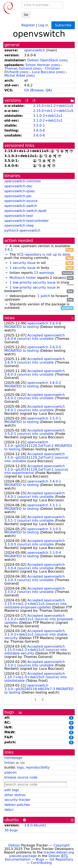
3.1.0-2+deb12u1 (48, 116)
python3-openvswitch (22, 230)
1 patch (44, 296)
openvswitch (35, 50)
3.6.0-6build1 (35, 825)
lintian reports (39, 273)
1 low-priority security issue (33, 282)
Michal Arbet (15, 76)
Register (28, 25)
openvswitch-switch (21, 206)
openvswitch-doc (18, 186)
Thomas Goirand (18, 68)
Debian (14, 845)
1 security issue (23, 263)
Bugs (40, 859)
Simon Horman (38, 65)
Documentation (18, 859)
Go (26, 15)
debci (9, 810)
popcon (11, 772)
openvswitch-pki (18, 196)
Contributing (41, 863)
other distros (15, 795)
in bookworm (39, 289)
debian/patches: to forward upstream (39, 298)
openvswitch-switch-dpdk (25, 211)
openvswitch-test (19, 216)
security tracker (17, 800)
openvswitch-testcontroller (27, 221)
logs (20, 767)
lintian (10, 763)
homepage (13, 758)
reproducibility (38, 767)
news (10, 318)
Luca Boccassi (43, 72)
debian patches (17, 805)
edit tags (12, 790)
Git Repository (61, 859)
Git (27, 90)
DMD (64, 60)
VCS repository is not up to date (43, 254)
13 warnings (44, 273)
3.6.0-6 (39, 130)
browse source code (21, 777)
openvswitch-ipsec (20, 191)
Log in (43, 25)
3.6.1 (9, 250)
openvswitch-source (21, 201)
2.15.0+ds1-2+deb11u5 (53, 106)
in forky (39, 268)
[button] (6, 246)
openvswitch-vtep (19, 225)
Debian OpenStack (43, 60)
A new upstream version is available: (39, 248)
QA (48, 90)
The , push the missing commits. (39, 256)
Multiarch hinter (23, 278)
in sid (39, 263)
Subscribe (63, 25)
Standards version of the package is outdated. (39, 306)
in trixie (39, 283)
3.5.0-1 (39, 125)
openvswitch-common (23, 181)
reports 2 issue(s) (39, 278)
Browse (37, 90)
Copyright (62, 845)
